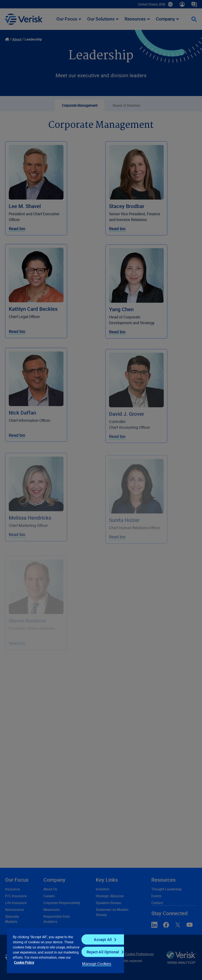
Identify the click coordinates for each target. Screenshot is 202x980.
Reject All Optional (103, 952)
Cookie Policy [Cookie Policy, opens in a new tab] (24, 963)
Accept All (103, 939)
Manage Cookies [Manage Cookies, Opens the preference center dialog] (97, 964)
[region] (65, 950)
